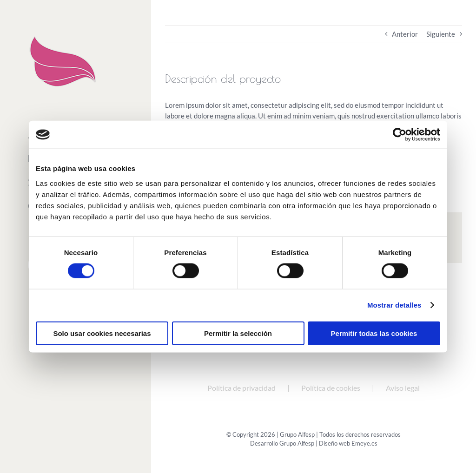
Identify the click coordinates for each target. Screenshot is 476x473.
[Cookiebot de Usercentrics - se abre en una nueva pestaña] (400, 135)
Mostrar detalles (394, 305)
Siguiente (441, 34)
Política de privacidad (241, 388)
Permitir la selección (238, 333)
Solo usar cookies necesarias (102, 333)
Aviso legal (403, 388)
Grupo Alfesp (297, 443)
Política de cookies (331, 388)
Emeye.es (364, 443)
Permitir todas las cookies (374, 333)
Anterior (405, 34)
